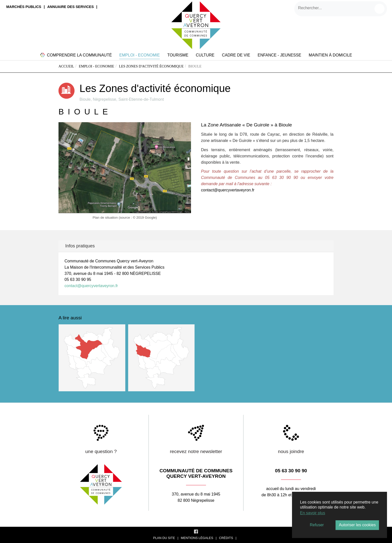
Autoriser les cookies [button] (357, 525)
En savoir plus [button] (313, 513)
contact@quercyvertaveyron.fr (228, 190)
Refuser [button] (317, 525)
